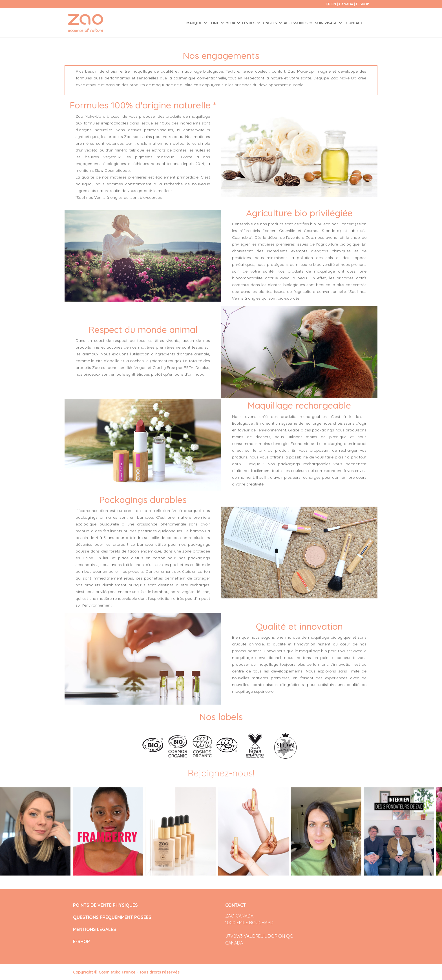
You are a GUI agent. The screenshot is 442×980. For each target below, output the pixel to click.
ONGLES (270, 23)
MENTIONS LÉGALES (95, 929)
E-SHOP (363, 4)
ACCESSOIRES (296, 23)
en (334, 4)
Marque (195, 23)
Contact (354, 23)
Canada (347, 4)
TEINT (214, 23)
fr (328, 4)
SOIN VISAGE (326, 23)
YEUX (231, 23)
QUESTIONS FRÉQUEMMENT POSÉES (112, 917)
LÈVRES (249, 23)
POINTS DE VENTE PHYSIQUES (105, 905)
